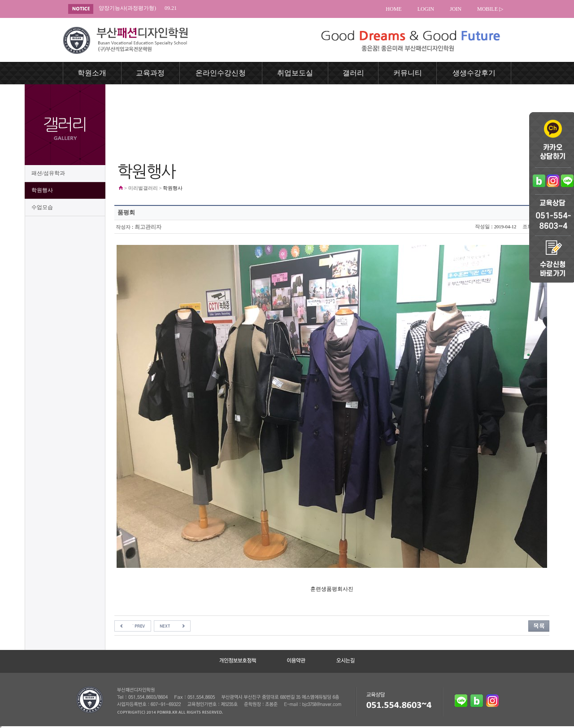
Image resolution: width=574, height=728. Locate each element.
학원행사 (42, 190)
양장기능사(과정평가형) (138, 9)
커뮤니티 (408, 73)
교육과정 (150, 73)
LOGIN (426, 9)
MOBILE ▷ (490, 9)
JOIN (456, 9)
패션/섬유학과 (48, 173)
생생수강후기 (474, 73)
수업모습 (42, 207)
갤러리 (353, 73)
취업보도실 (295, 73)
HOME (394, 9)
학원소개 (92, 73)
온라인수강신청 (221, 73)
